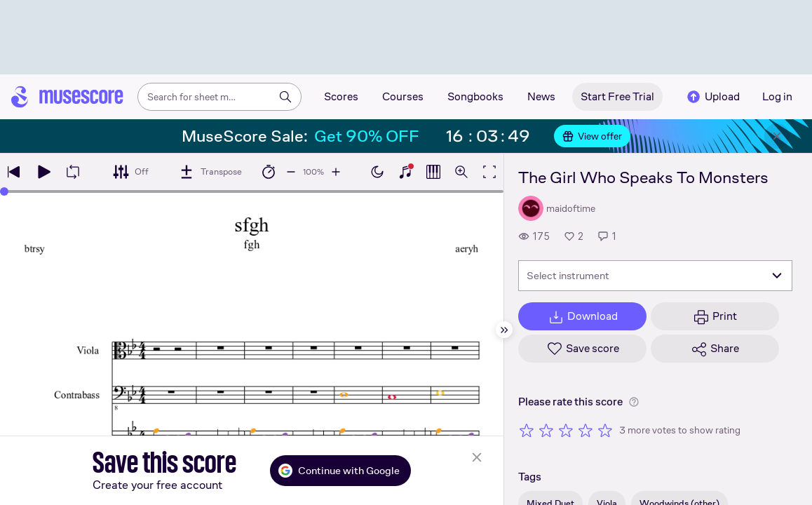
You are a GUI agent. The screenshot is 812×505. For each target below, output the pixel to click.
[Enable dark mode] (377, 172)
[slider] (4, 191)
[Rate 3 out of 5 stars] (566, 430)
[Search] (285, 97)
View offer (592, 136)
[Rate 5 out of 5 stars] (605, 430)
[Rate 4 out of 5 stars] (586, 430)
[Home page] (67, 97)
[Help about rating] (634, 402)
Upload (712, 97)
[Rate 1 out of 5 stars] (527, 430)
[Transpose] (210, 172)
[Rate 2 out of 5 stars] (546, 430)
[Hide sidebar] (504, 330)
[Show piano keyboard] (405, 172)
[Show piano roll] (433, 172)
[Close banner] (777, 136)
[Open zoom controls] (461, 172)
